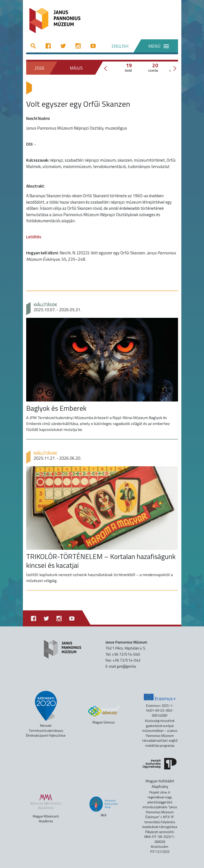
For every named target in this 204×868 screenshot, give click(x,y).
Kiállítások (45, 305)
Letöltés (34, 237)
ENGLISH (120, 46)
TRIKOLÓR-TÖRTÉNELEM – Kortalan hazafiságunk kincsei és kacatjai (101, 561)
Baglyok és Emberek (56, 408)
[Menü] (155, 46)
